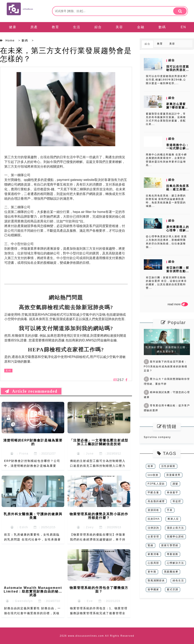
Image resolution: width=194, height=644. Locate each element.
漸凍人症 (173, 519)
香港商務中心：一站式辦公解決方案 (178, 148)
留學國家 (153, 589)
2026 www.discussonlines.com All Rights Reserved (97, 636)
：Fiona (19, 453)
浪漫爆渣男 (173, 475)
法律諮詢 (153, 528)
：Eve (85, 601)
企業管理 (153, 537)
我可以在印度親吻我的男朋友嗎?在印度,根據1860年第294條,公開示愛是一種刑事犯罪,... (167, 80)
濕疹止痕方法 (175, 528)
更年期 (152, 572)
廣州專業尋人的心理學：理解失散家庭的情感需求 (178, 232)
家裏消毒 (153, 554)
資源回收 (153, 510)
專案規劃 (173, 554)
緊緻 (151, 545)
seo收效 (153, 475)
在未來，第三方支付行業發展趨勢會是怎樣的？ (66, 55)
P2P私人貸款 (156, 484)
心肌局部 (153, 563)
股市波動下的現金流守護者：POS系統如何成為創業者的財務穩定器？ (166, 366)
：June (85, 453)
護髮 (175, 484)
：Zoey (85, 527)
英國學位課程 (175, 537)
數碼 (162, 27)
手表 (170, 510)
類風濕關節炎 (156, 580)
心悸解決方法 (175, 563)
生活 (77, 27)
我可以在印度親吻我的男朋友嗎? (178, 70)
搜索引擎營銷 (170, 545)
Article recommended (31, 391)
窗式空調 (173, 589)
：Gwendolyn (19, 601)
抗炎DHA (154, 519)
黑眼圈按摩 (171, 572)
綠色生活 (178, 580)
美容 (119, 27)
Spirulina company (157, 437)
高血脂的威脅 (156, 501)
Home (10, 40)
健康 (13, 27)
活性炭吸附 (168, 466)
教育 (55, 27)
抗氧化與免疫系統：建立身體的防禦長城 (178, 189)
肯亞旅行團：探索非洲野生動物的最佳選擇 (178, 271)
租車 (151, 466)
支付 (8, 371)
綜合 (98, 27)
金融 (141, 27)
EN (183, 27)
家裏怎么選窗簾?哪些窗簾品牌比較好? (177, 107)
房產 (34, 27)
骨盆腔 (177, 501)
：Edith (19, 527)
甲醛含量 (153, 492)
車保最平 (173, 492)
